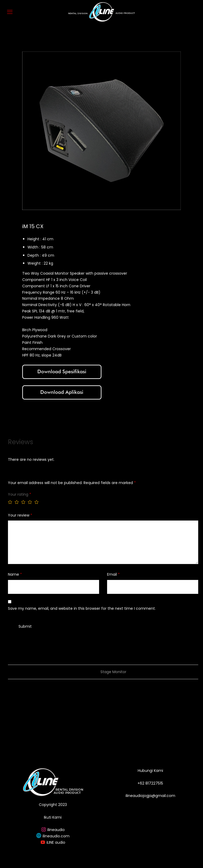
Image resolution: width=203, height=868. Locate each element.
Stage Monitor (113, 672)
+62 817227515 (150, 783)
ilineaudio (56, 830)
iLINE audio (56, 842)
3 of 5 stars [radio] (23, 502)
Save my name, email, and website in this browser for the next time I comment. (82, 608)
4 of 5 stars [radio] (30, 502)
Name (15, 574)
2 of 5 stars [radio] (17, 502)
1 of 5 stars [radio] (10, 502)
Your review (20, 515)
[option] (101, 131)
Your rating (20, 494)
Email (113, 574)
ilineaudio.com (56, 836)
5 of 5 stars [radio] (36, 502)
